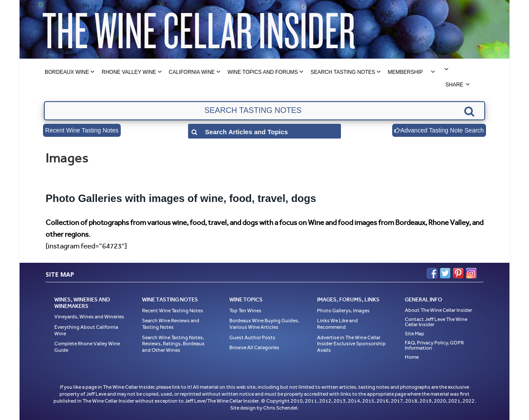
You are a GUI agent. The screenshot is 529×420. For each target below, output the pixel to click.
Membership (405, 72)
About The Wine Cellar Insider (438, 310)
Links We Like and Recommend (337, 324)
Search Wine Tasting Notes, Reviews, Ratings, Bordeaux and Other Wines (173, 344)
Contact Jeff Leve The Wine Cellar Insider (436, 322)
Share (454, 85)
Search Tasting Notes (343, 72)
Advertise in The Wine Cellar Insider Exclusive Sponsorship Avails (351, 344)
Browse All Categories (254, 347)
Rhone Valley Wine (129, 72)
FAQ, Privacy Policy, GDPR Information (434, 345)
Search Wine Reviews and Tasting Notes (171, 324)
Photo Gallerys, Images (343, 311)
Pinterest (458, 273)
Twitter (445, 273)
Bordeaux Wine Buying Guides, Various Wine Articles (264, 324)
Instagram (471, 273)
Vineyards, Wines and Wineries (89, 317)
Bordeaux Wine (67, 72)
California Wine (192, 72)
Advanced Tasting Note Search (439, 130)
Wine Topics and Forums (263, 72)
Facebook (432, 273)
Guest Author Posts (252, 337)
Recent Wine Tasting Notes (82, 130)
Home (412, 357)
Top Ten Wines (245, 311)
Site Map (415, 334)
